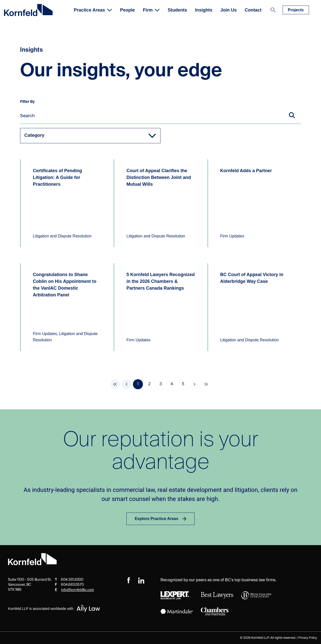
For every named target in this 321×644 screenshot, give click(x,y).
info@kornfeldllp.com (78, 590)
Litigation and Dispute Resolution (62, 236)
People (128, 10)
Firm (151, 10)
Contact (253, 10)
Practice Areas (93, 10)
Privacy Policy (308, 638)
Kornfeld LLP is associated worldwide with (54, 609)
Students (177, 10)
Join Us (229, 10)
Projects (296, 10)
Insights (204, 10)
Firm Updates (232, 236)
